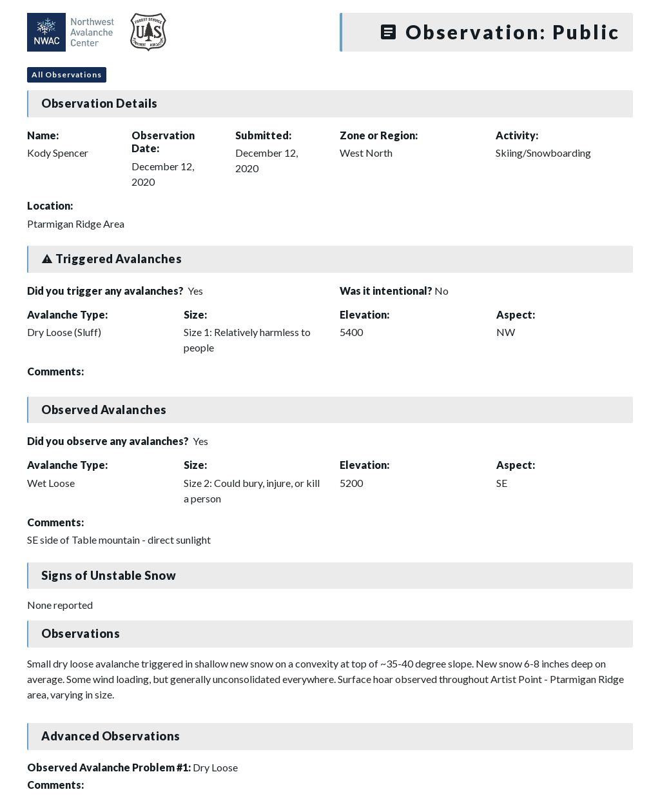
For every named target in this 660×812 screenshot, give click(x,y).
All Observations (67, 74)
